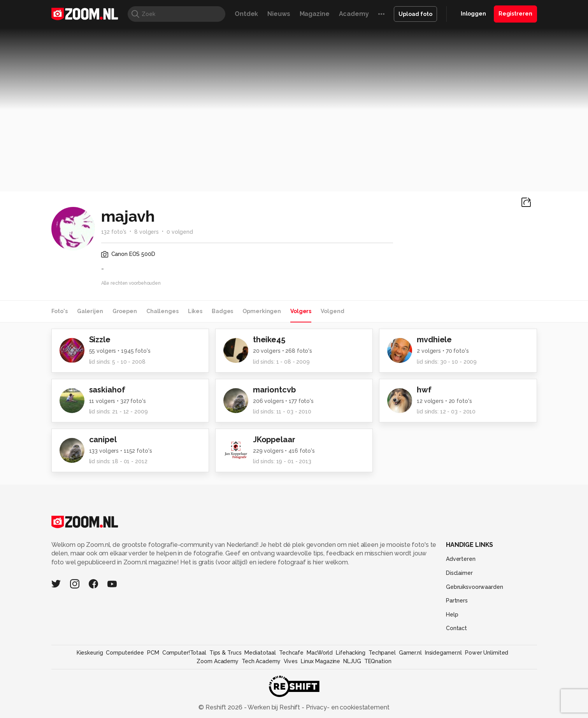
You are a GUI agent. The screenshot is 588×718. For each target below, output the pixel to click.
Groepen (125, 311)
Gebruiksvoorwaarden (475, 587)
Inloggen (473, 14)
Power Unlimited (487, 653)
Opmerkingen (262, 311)
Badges (222, 311)
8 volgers (147, 232)
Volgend (332, 311)
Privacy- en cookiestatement (347, 707)
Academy (354, 14)
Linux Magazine (320, 661)
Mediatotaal (260, 653)
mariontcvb (274, 390)
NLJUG (352, 661)
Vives (291, 661)
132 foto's (114, 232)
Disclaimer (459, 573)
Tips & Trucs (226, 653)
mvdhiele (434, 340)
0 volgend (180, 232)
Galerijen (90, 311)
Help (452, 615)
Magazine (315, 14)
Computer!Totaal (184, 653)
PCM (153, 653)
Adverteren (461, 559)
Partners (457, 601)
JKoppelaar (274, 440)
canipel (103, 440)
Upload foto (415, 14)
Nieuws (279, 14)
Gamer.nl (410, 653)
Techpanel (382, 653)
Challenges (162, 311)
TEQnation (378, 661)
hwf (424, 390)
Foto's (60, 311)
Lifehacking (351, 653)
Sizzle (100, 340)
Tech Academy (261, 661)
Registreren (515, 14)
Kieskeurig (90, 653)
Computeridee (125, 653)
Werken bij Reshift (274, 707)
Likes (195, 311)
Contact (456, 628)
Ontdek (246, 14)
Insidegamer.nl (443, 653)
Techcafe (291, 653)
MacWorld (320, 653)
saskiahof (107, 390)
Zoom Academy (218, 661)
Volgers (301, 311)
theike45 (269, 340)
